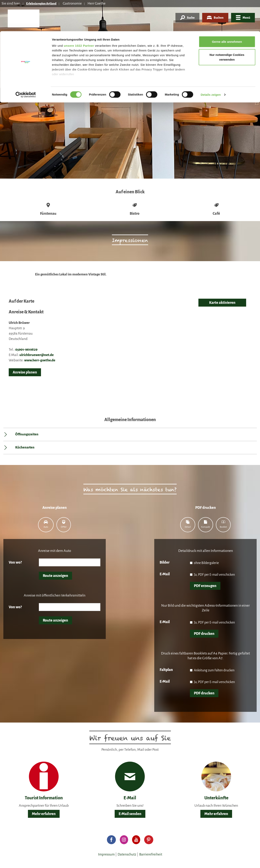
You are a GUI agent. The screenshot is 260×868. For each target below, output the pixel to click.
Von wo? (15, 562)
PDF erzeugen (205, 586)
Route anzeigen (55, 576)
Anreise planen (25, 372)
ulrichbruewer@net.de (37, 355)
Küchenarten (25, 447)
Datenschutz (127, 854)
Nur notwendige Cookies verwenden (227, 26)
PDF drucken (204, 634)
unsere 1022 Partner (79, 14)
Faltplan (166, 670)
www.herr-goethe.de (40, 360)
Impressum (106, 854)
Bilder (165, 562)
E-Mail (165, 574)
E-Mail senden (130, 814)
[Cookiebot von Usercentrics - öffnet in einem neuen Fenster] (26, 64)
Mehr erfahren (44, 814)
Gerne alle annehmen (227, 10)
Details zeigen (211, 63)
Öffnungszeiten (27, 434)
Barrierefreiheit (151, 854)
